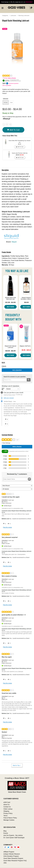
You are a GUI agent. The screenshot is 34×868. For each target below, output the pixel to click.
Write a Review (12, 78)
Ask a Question (7, 85)
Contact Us (7, 807)
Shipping (6, 811)
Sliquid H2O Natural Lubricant (10, 347)
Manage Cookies (9, 820)
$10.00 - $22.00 (10, 351)
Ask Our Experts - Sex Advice (13, 835)
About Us (6, 805)
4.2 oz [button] (6, 102)
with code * (17, 2)
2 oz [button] (11, 102)
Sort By (3, 389)
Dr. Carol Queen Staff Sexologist (14, 838)
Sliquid (14, 242)
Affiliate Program (9, 852)
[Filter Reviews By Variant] (17, 489)
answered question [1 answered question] (14, 83)
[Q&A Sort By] (13, 389)
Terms (5, 816)
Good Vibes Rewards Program (13, 858)
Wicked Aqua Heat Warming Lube (10, 298)
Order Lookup (8, 809)
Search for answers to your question (15, 377)
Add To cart (13, 130)
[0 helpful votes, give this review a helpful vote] (4, 524)
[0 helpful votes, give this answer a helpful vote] (6, 419)
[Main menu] (2, 8)
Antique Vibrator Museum (12, 854)
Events (6, 833)
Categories (5, 15)
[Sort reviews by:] (17, 486)
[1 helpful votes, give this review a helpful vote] (4, 562)
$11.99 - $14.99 (10, 302)
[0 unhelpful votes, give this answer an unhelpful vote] (6, 424)
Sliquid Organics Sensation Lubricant (26, 298)
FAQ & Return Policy (10, 818)
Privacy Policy (8, 813)
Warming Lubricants (24, 15)
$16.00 (26, 302)
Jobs (5, 863)
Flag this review (7, 527)
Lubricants (13, 15)
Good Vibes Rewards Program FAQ (15, 861)
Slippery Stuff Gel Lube (26, 346)
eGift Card (7, 802)
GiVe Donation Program (11, 856)
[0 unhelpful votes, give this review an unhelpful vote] (9, 524)
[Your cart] (30, 8)
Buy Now (10, 307)
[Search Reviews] (17, 479)
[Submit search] (29, 380)
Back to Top (17, 765)
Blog (5, 831)
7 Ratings (5, 78)
